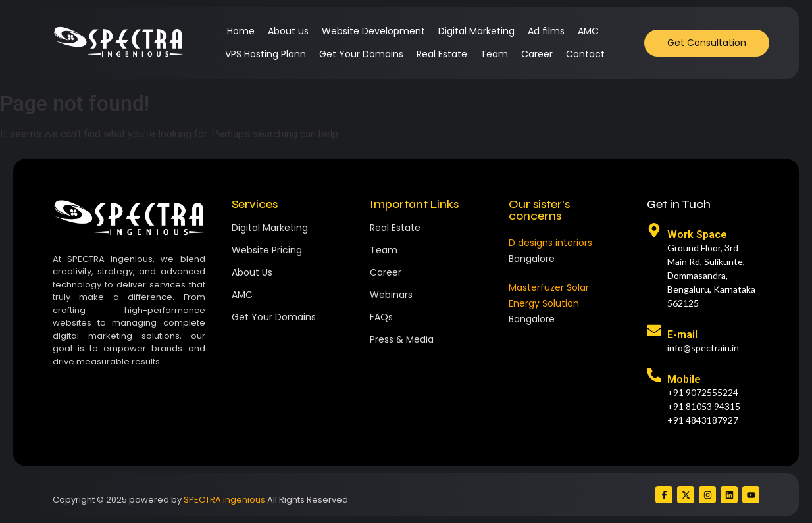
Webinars (391, 295)
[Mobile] (654, 376)
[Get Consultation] (707, 43)
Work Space (697, 235)
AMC (588, 31)
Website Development (373, 31)
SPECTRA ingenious (224, 500)
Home (241, 31)
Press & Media (402, 339)
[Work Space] (654, 232)
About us (288, 31)
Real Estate (442, 54)
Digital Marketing (476, 31)
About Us (252, 272)
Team (494, 54)
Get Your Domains (361, 54)
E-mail (682, 335)
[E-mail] (654, 332)
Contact (585, 54)
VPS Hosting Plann (266, 54)
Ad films (546, 31)
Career (537, 54)
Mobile (684, 379)
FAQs (381, 317)
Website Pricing (267, 250)
